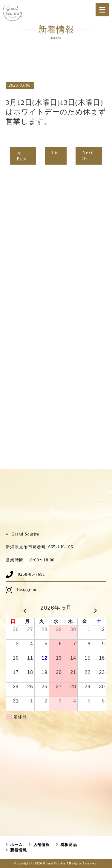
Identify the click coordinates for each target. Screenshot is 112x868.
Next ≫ (87, 155)
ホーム (16, 845)
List (56, 153)
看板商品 (69, 845)
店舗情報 (42, 845)
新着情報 (19, 850)
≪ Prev (22, 156)
